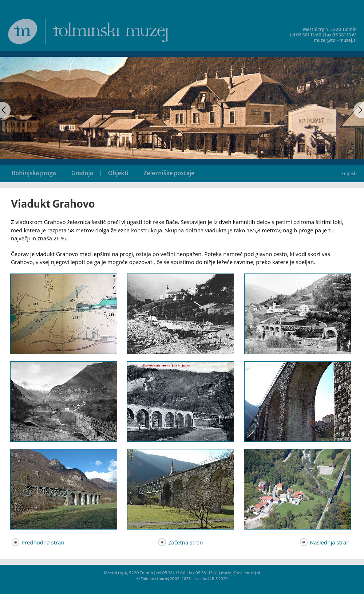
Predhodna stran (38, 542)
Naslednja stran (324, 542)
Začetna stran (180, 542)
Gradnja (82, 173)
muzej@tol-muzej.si (335, 40)
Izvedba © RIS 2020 (210, 579)
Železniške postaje (169, 173)
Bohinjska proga (34, 173)
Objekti (118, 173)
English (349, 174)
